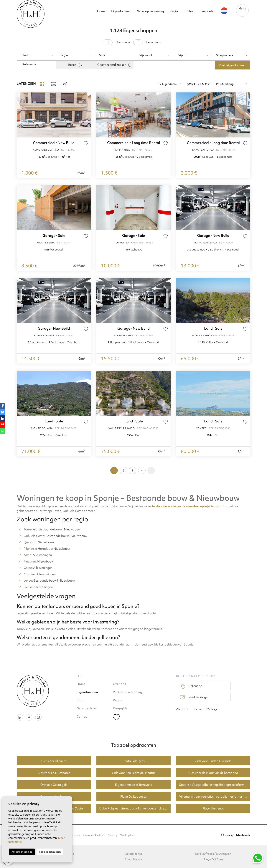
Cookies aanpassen (50, 852)
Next (87, 115)
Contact (189, 11)
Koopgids (120, 708)
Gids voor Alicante (54, 761)
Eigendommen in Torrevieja (134, 785)
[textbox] (39, 55)
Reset (75, 65)
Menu (242, 9)
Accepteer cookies (22, 852)
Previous (20, 115)
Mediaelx (243, 835)
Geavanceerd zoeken (114, 65)
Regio (174, 11)
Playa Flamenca (213, 808)
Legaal (75, 835)
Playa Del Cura (213, 859)
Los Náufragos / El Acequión (213, 854)
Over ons (120, 684)
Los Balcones (134, 854)
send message (194, 697)
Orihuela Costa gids (54, 785)
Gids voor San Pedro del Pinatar (133, 773)
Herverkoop (154, 42)
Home (101, 11)
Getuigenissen (87, 708)
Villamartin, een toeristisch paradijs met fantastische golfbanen (215, 796)
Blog (80, 700)
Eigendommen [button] (121, 11)
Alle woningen (42, 555)
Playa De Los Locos (133, 796)
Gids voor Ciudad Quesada (213, 761)
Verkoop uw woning (150, 11)
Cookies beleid (94, 835)
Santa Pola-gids (134, 761)
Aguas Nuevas (133, 859)
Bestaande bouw (50, 529)
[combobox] (38, 55)
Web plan (127, 835)
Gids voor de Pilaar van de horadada (213, 773)
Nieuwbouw (123, 42)
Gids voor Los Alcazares (54, 773)
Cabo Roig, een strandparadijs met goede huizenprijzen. (135, 808)
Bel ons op (191, 686)
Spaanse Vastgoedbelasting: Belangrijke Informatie (215, 785)
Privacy (112, 835)
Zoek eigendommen (233, 65)
